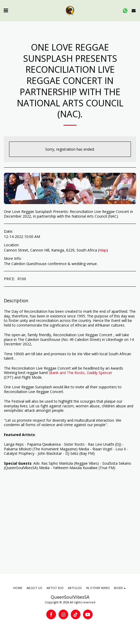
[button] (6, 10)
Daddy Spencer (99, 373)
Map (103, 250)
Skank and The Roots (67, 373)
